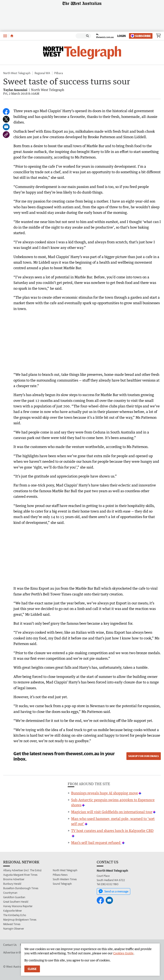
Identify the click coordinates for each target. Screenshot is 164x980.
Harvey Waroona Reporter (18, 906)
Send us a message (113, 891)
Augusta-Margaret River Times (20, 875)
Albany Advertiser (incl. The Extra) (22, 870)
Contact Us (10, 945)
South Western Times (65, 879)
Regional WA (42, 73)
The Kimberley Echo (15, 915)
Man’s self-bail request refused (96, 843)
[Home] (12, 36)
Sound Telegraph (62, 884)
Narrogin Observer (14, 929)
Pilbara (59, 73)
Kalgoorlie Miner (12, 911)
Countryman (10, 893)
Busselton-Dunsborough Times (21, 888)
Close (32, 969)
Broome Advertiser (14, 879)
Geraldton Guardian (14, 897)
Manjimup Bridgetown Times (20, 920)
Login (122, 36)
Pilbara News (60, 875)
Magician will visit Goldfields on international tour (112, 812)
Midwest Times (12, 924)
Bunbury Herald (12, 884)
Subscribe (141, 36)
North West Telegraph (17, 73)
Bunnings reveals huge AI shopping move (105, 793)
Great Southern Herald (16, 902)
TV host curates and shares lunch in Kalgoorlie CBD (112, 831)
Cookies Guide (123, 953)
